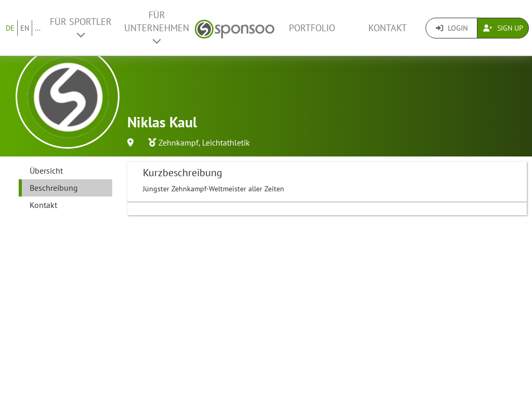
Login (452, 28)
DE (10, 28)
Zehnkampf (178, 142)
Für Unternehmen (157, 27)
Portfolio (312, 28)
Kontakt (388, 28)
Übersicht (46, 171)
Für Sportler (81, 28)
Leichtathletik (226, 142)
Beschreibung (54, 188)
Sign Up (503, 28)
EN (25, 28)
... (38, 28)
